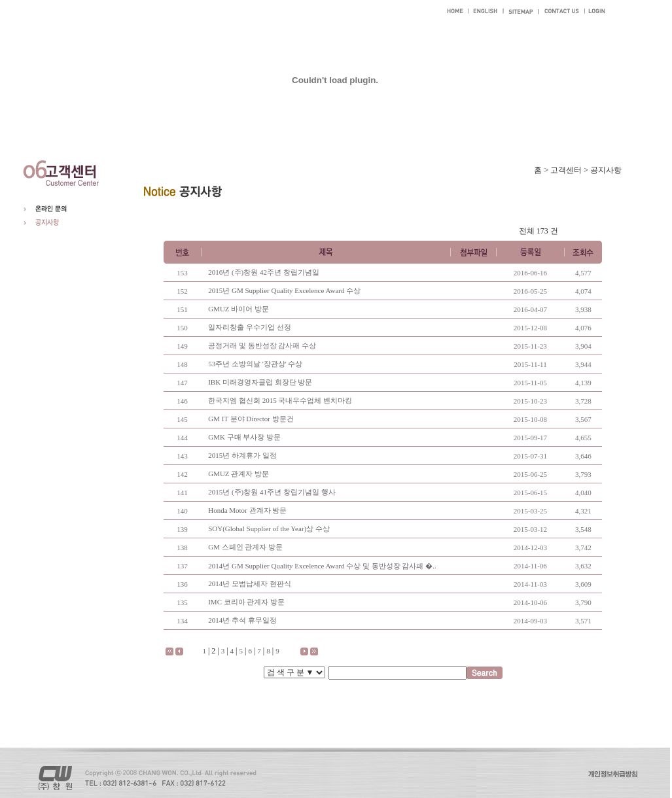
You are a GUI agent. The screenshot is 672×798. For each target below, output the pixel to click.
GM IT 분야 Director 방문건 (251, 419)
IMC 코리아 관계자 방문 (246, 602)
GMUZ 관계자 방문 (239, 474)
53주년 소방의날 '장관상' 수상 (255, 364)
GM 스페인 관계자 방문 (245, 547)
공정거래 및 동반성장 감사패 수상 (262, 345)
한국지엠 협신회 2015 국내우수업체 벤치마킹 (280, 400)
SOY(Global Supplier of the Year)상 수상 (269, 529)
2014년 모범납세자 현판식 (250, 583)
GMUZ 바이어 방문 (239, 309)
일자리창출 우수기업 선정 (250, 327)
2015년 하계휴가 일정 (242, 455)
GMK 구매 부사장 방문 (244, 437)
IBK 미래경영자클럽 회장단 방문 (260, 382)
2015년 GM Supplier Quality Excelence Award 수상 (284, 290)
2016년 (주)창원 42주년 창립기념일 (264, 272)
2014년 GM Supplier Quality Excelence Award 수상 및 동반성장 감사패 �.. (322, 566)
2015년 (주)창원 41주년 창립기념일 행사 (272, 492)
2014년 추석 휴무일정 (242, 620)
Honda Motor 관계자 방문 (247, 510)
